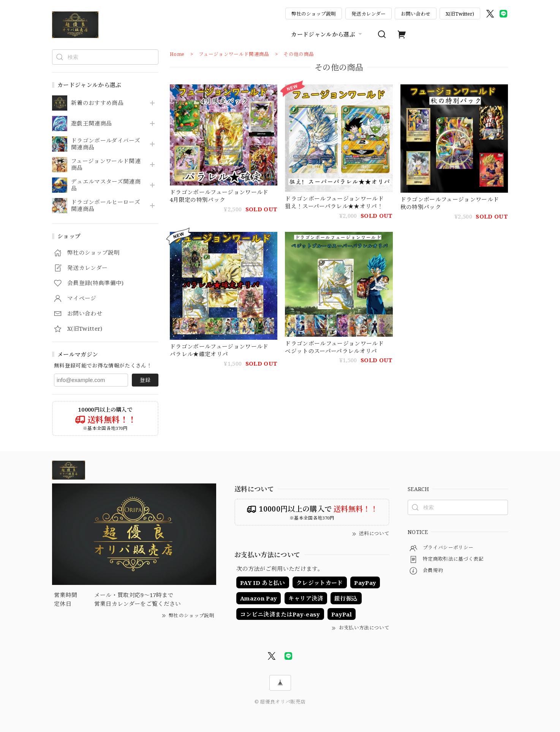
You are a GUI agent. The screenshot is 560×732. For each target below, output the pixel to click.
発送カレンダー (369, 14)
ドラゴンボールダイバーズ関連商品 (106, 144)
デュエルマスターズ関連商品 (106, 185)
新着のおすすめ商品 (97, 103)
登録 (145, 380)
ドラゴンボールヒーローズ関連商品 (106, 206)
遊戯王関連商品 (91, 124)
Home (177, 54)
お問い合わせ (416, 14)
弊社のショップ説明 (314, 14)
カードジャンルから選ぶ (327, 34)
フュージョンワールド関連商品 (106, 165)
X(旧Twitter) (460, 14)
